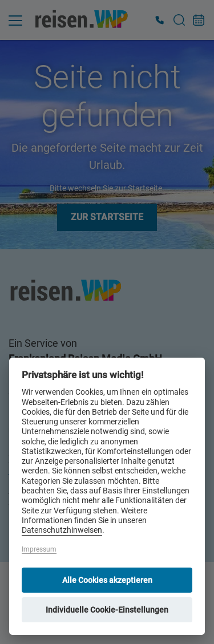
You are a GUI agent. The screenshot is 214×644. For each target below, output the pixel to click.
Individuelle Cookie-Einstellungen (107, 610)
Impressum (39, 549)
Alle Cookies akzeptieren (107, 580)
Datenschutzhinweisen (62, 530)
